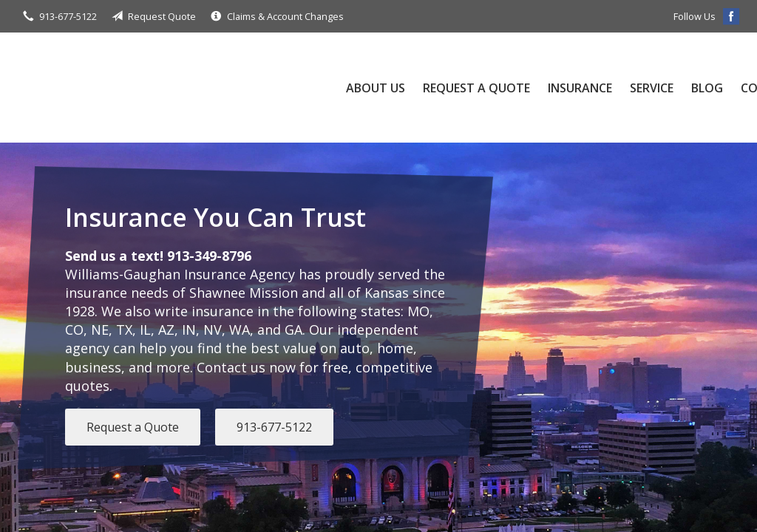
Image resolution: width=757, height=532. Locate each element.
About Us (376, 88)
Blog (707, 88)
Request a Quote (476, 88)
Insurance (580, 88)
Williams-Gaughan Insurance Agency (166, 88)
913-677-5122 (274, 427)
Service (652, 88)
